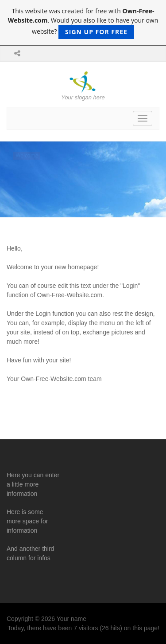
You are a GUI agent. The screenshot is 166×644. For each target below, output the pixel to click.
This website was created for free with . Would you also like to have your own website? (83, 23)
